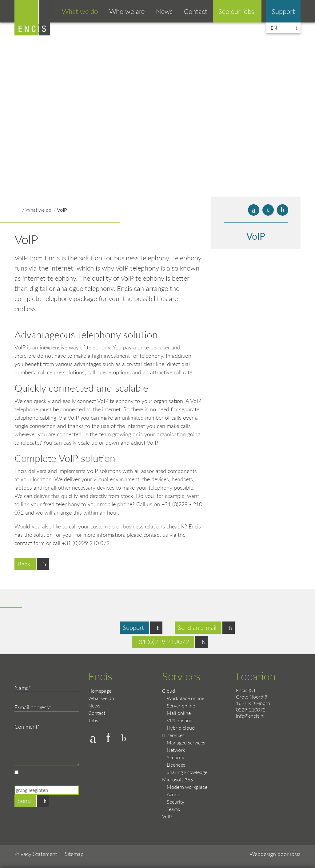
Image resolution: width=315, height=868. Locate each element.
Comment (26, 726)
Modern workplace (187, 787)
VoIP (62, 210)
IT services (173, 735)
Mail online (179, 713)
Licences (176, 765)
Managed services (186, 742)
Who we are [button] (127, 11)
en (274, 28)
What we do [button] (80, 11)
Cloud (169, 691)
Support (283, 11)
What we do (38, 210)
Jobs (93, 720)
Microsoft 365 (177, 779)
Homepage (100, 691)
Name (22, 688)
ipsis (295, 854)
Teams (173, 809)
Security (175, 757)
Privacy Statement (36, 854)
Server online (181, 705)
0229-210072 (251, 709)
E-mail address (32, 707)
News (164, 11)
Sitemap (74, 854)
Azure (173, 794)
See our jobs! (237, 11)
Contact (196, 11)
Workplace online (185, 698)
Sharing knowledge (187, 772)
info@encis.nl (250, 716)
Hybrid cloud (181, 728)
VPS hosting (179, 720)
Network (176, 750)
